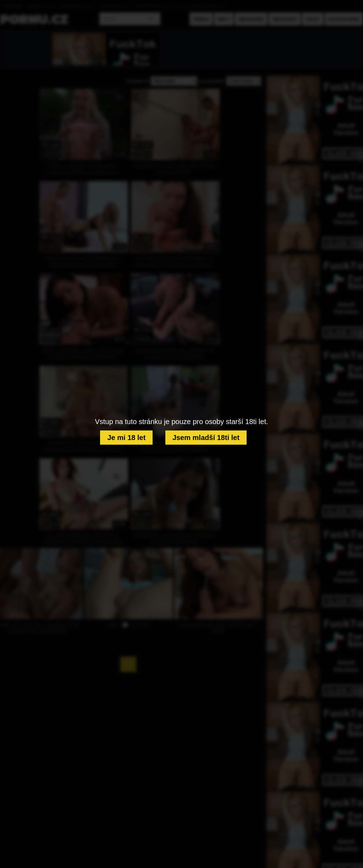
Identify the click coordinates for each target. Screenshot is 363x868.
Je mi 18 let (126, 438)
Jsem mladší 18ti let (206, 438)
